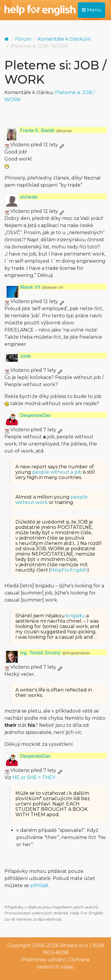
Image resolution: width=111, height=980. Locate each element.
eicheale (29, 197)
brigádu (75, 616)
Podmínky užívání (43, 960)
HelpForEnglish (69, 570)
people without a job (57, 472)
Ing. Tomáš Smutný (55, 653)
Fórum (23, 39)
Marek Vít (42, 287)
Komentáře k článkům (64, 39)
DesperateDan (35, 415)
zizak (25, 356)
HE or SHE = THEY (34, 777)
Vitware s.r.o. (74, 945)
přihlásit (39, 885)
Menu (91, 10)
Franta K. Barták (46, 130)
